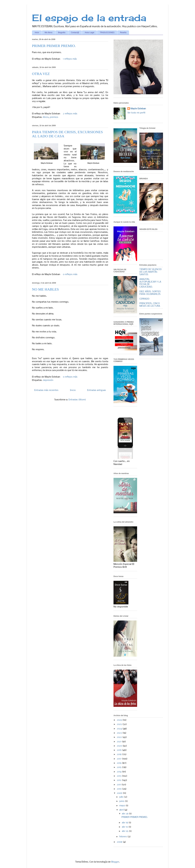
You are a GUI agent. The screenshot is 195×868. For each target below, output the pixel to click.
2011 (119, 785)
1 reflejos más (70, 59)
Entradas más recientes (46, 390)
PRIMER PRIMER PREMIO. (54, 46)
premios (54, 117)
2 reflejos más (70, 114)
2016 (119, 763)
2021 (119, 742)
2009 (120, 793)
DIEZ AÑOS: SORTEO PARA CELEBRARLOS (150, 293)
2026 (120, 720)
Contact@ (75, 33)
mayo (122, 806)
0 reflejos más (70, 274)
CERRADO (144, 299)
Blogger (115, 862)
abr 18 (125, 823)
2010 (120, 789)
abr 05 (125, 831)
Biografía (62, 33)
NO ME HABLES (45, 289)
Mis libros (49, 33)
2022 (120, 737)
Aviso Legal (89, 33)
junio (122, 801)
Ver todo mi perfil (136, 113)
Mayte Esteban (138, 109)
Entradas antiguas (97, 390)
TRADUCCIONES (107, 33)
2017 (119, 759)
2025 (120, 724)
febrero (123, 837)
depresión (48, 380)
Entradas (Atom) (77, 400)
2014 (119, 772)
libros (46, 117)
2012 (119, 780)
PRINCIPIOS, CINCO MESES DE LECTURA (150, 305)
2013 (119, 776)
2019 (120, 750)
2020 (120, 746)
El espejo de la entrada (89, 18)
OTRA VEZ (41, 74)
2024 (120, 729)
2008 (120, 842)
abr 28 (125, 814)
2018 (120, 754)
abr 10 (125, 827)
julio (122, 797)
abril (122, 810)
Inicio (37, 33)
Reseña (123, 33)
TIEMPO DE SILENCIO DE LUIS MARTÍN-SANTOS (150, 272)
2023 (120, 733)
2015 (119, 767)
